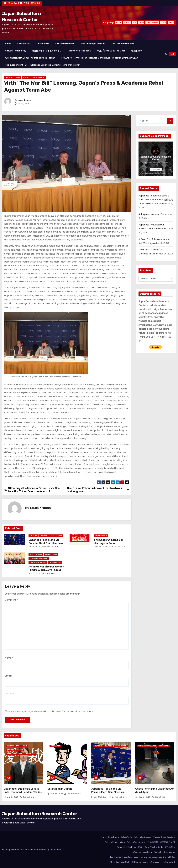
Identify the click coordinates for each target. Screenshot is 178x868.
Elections (34, 536)
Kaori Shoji (159, 797)
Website (9, 694)
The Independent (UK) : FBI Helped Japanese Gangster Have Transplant (43, 65)
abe (134, 23)
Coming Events (51, 555)
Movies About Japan (15, 754)
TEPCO (171, 23)
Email (9, 676)
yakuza (127, 23)
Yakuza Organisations (123, 44)
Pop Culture (30, 754)
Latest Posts (43, 44)
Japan (119, 23)
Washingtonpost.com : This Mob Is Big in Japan (30, 58)
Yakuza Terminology (16, 51)
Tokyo (141, 23)
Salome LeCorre (50, 547)
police (163, 23)
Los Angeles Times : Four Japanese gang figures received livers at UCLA (100, 58)
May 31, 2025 (145, 797)
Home (8, 44)
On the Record (56, 536)
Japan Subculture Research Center (40, 814)
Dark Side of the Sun (38, 563)
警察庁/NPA (137, 51)
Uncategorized (39, 77)
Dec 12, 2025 (57, 794)
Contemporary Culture (39, 559)
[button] (166, 54)
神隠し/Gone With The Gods (111, 51)
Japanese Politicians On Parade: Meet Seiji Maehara (46, 542)
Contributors (24, 44)
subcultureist (49, 573)
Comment (11, 600)
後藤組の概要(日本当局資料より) (47, 51)
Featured (9, 77)
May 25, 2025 (100, 547)
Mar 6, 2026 (13, 797)
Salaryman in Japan (149, 214)
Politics (26, 77)
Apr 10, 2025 (34, 573)
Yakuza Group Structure (93, 44)
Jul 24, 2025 (35, 547)
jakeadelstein (73, 794)
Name (9, 658)
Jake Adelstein (152, 23)
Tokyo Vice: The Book (80, 51)
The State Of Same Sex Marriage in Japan (109, 542)
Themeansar (55, 849)
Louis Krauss (24, 100)
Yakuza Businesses (65, 44)
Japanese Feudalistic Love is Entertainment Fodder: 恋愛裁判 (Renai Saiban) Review (156, 200)
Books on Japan (36, 555)
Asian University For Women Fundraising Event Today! (46, 568)
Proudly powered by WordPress (17, 849)
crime (25, 746)
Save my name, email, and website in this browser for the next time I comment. (50, 711)
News (18, 77)
